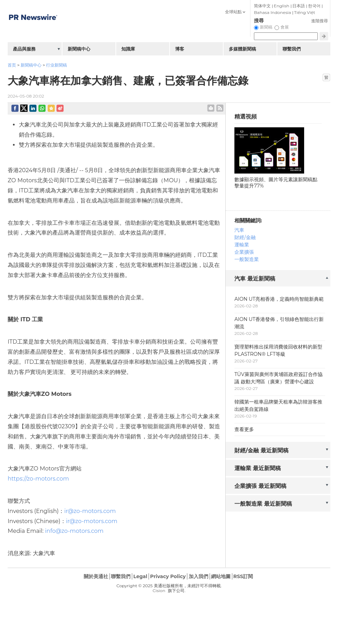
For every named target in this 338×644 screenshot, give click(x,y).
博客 (180, 49)
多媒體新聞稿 (242, 49)
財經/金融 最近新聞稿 (261, 450)
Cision (159, 591)
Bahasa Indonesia (272, 12)
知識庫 (128, 49)
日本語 (299, 6)
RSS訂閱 (243, 576)
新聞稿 (266, 27)
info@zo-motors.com (74, 531)
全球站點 (233, 12)
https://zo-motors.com (38, 479)
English (282, 6)
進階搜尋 (320, 21)
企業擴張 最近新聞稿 (260, 486)
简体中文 (262, 6)
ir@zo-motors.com (90, 511)
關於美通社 (96, 576)
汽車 (239, 230)
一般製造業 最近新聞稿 (263, 504)
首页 (12, 65)
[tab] (278, 279)
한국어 (314, 6)
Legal (140, 576)
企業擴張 (244, 252)
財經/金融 (245, 237)
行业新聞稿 (57, 65)
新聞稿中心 (31, 65)
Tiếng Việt (305, 12)
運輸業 (242, 245)
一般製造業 (247, 259)
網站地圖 (221, 576)
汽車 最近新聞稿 (255, 279)
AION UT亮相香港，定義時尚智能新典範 (279, 299)
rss (220, 108)
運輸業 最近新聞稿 (258, 468)
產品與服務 (24, 49)
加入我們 (198, 576)
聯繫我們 (292, 49)
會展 (285, 27)
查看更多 (244, 429)
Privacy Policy (168, 576)
